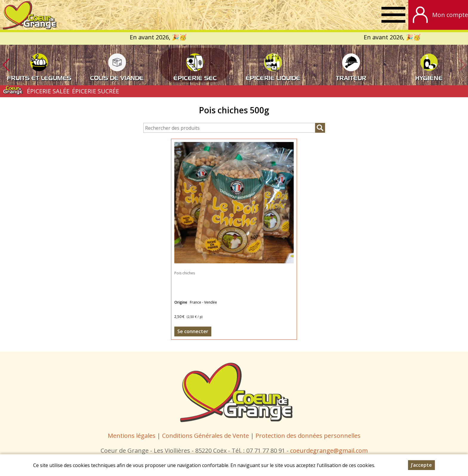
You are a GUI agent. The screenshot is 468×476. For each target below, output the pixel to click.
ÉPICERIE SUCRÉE (96, 91)
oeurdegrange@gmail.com (330, 450)
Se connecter (193, 331)
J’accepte (421, 465)
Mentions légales (132, 436)
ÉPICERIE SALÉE (48, 91)
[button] (6, 65)
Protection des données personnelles (308, 436)
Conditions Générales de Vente (206, 436)
